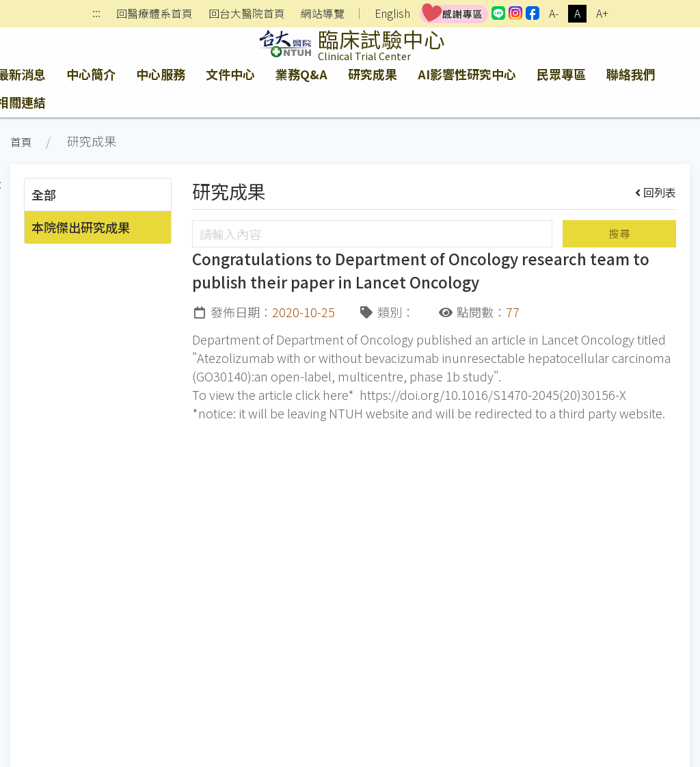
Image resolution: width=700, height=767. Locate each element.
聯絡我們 (631, 74)
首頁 (21, 142)
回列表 (656, 192)
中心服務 (161, 74)
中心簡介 (91, 74)
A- (554, 13)
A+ (602, 13)
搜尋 (619, 233)
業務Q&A (301, 74)
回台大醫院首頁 (247, 14)
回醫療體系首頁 (154, 14)
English (392, 13)
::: (96, 14)
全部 (44, 194)
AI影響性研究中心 (467, 74)
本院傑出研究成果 (81, 227)
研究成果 (373, 74)
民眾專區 (561, 74)
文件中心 (230, 74)
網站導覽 (323, 14)
